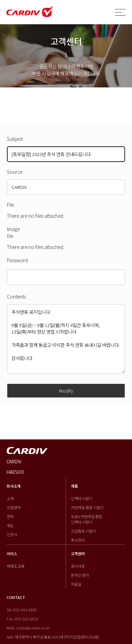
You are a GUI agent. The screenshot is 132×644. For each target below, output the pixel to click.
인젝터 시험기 (82, 498)
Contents (16, 297)
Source (15, 172)
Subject (15, 139)
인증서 (12, 534)
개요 (10, 525)
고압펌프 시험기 (83, 531)
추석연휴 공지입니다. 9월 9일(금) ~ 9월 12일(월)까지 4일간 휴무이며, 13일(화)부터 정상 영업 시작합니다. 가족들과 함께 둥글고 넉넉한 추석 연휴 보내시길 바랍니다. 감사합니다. (66, 339)
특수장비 (78, 540)
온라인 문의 (80, 575)
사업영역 (14, 507)
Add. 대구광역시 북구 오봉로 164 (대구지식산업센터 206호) (53, 637)
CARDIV (14, 462)
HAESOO (15, 472)
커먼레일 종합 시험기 (87, 507)
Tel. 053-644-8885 (22, 610)
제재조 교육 (16, 566)
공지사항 (78, 566)
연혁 (10, 516)
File (10, 205)
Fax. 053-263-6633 (22, 619)
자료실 (76, 584)
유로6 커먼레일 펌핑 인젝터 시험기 (86, 519)
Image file (13, 232)
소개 (10, 498)
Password (17, 260)
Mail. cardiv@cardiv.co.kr (28, 628)
